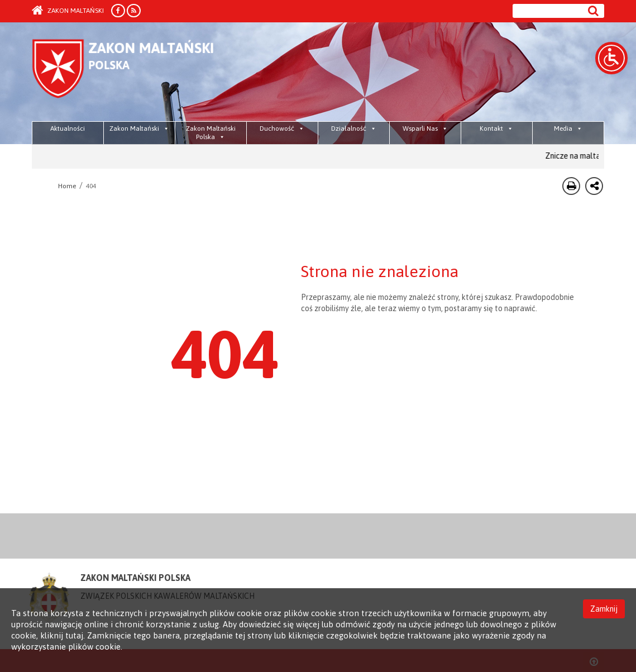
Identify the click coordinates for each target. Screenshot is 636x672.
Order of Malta (136, 73)
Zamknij (604, 609)
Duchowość (282, 128)
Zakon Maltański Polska (211, 133)
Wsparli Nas (425, 128)
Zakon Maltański (68, 11)
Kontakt (496, 128)
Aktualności (68, 128)
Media (568, 128)
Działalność (354, 128)
